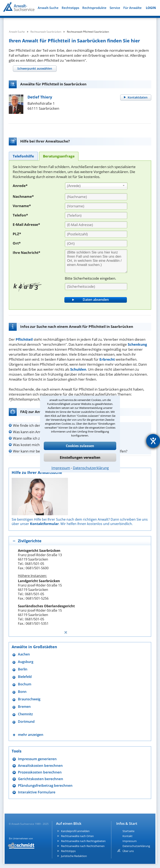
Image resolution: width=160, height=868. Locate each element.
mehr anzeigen (31, 735)
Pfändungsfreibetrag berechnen (45, 785)
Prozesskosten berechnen (40, 772)
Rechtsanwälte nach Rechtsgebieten (83, 841)
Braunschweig (29, 699)
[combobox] (96, 186)
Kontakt (127, 836)
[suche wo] (87, 21)
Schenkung (137, 344)
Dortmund (26, 722)
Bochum (25, 684)
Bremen (24, 707)
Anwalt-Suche (48, 8)
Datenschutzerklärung (91, 468)
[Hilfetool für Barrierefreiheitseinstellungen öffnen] (153, 441)
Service (115, 8)
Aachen (24, 654)
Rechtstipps (70, 8)
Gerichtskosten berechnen (41, 779)
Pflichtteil (24, 339)
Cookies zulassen (80, 446)
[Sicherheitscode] (96, 286)
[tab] (35, 68)
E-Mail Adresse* (26, 224)
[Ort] (96, 243)
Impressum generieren (37, 759)
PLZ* (17, 234)
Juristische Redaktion (74, 856)
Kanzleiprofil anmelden (75, 831)
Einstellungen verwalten (80, 457)
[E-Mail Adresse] (96, 225)
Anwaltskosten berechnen (40, 765)
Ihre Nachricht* (26, 253)
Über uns (128, 851)
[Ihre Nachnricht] (96, 261)
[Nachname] (96, 197)
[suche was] (31, 21)
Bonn (22, 692)
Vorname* (22, 206)
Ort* (17, 243)
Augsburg (26, 662)
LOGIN (151, 8)
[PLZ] (96, 234)
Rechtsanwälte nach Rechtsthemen (83, 846)
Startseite (128, 831)
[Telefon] (96, 215)
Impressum (61, 468)
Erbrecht (107, 359)
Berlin (23, 669)
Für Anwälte (132, 8)
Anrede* (20, 186)
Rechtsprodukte (94, 8)
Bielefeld (25, 677)
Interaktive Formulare (37, 792)
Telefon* (20, 215)
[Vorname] (96, 206)
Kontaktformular (44, 524)
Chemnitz (25, 714)
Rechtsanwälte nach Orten (77, 836)
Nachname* (23, 196)
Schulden (78, 369)
